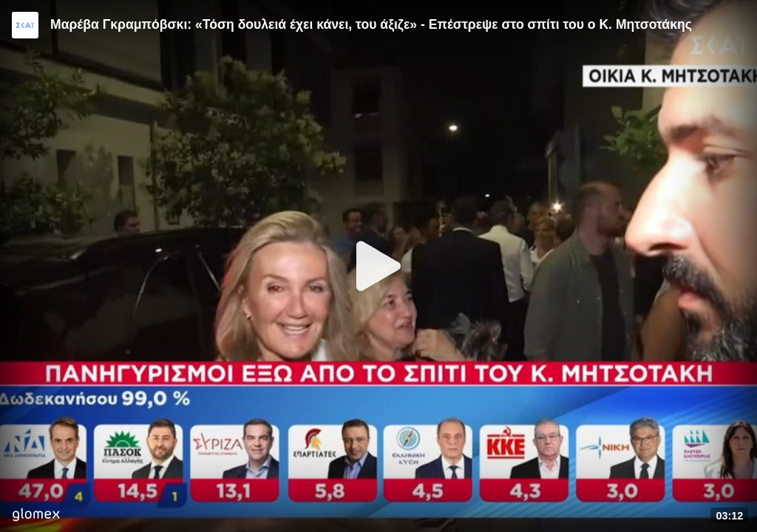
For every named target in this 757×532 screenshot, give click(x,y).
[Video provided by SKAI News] (25, 25)
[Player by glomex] (36, 516)
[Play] (378, 266)
